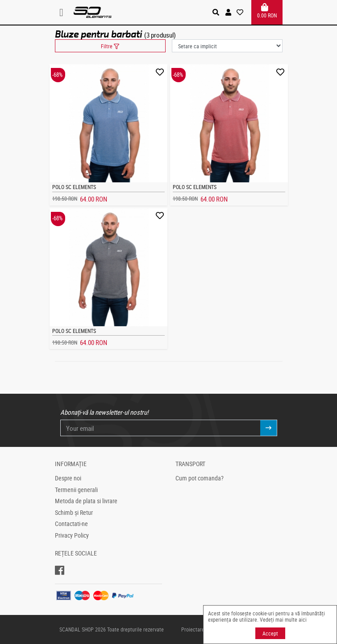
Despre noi (68, 478)
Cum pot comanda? (200, 478)
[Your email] (160, 428)
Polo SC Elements (74, 187)
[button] (228, 12)
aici (303, 619)
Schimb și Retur (74, 513)
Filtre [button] (110, 46)
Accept (270, 633)
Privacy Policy (72, 535)
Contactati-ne (71, 524)
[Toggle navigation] (64, 12)
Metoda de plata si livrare (86, 501)
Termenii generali (76, 490)
